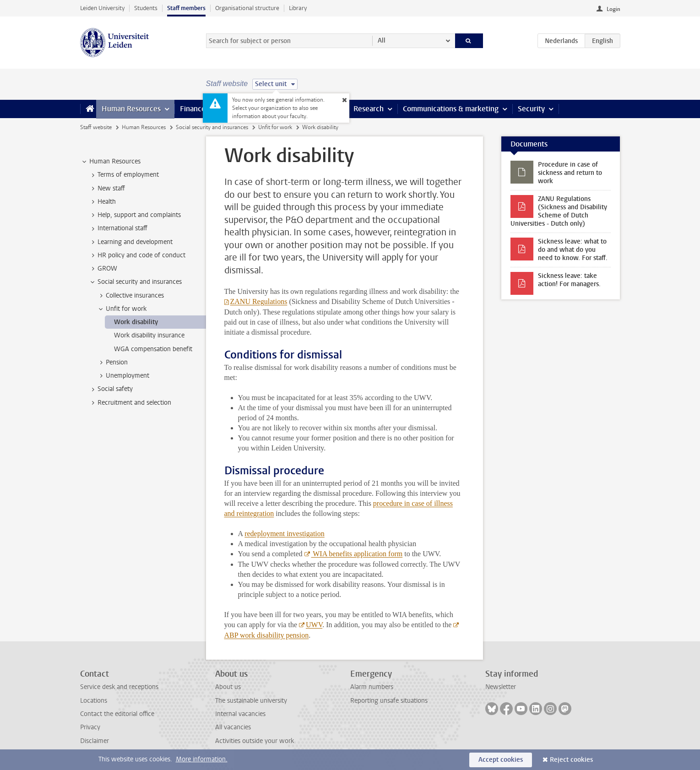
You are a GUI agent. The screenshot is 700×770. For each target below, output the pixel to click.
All (382, 41)
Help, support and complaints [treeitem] (135, 215)
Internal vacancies (240, 714)
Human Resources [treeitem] (111, 162)
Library (298, 8)
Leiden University (102, 8)
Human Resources (131, 109)
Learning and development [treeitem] (131, 242)
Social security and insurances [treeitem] (135, 282)
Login (613, 9)
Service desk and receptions (119, 687)
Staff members (186, 8)
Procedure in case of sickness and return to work (570, 173)
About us (228, 687)
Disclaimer (95, 741)
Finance (193, 109)
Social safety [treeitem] (111, 389)
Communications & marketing (451, 109)
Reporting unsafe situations (389, 701)
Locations (94, 701)
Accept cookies (501, 760)
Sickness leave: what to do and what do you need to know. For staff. (573, 250)
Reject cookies (571, 760)
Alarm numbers (372, 687)
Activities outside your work (255, 741)
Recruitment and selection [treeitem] (130, 403)
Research (369, 109)
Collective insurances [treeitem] (130, 296)
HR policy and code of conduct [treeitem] (137, 255)
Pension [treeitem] (112, 363)
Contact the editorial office (117, 714)
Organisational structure (247, 8)
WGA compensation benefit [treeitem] (153, 349)
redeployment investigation (285, 534)
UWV (314, 625)
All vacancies (233, 727)
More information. (202, 759)
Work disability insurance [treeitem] (149, 335)
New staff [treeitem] (107, 189)
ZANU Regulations (259, 301)
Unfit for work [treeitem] (122, 309)
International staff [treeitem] (118, 228)
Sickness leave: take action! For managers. (569, 280)
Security (531, 109)
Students (146, 8)
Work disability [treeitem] (136, 322)
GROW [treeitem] (103, 269)
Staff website (96, 127)
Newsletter (501, 687)
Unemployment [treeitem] (123, 376)
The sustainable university (251, 701)
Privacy (90, 727)
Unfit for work (275, 127)
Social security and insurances (212, 127)
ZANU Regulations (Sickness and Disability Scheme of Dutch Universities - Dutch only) (559, 211)
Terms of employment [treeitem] (124, 175)
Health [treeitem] (102, 202)
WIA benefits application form (357, 554)
